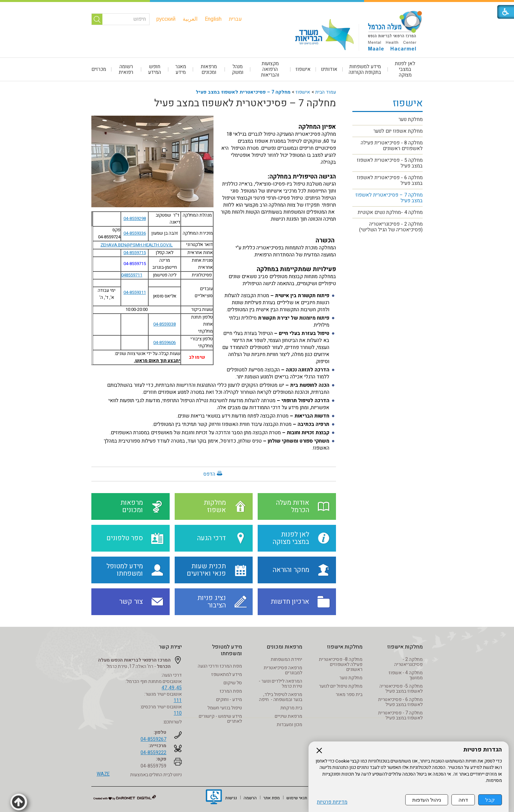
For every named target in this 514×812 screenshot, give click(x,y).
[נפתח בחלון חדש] (214, 798)
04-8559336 (135, 233)
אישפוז (303, 69)
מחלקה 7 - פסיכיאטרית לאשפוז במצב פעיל (400, 715)
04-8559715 (135, 253)
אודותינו (329, 69)
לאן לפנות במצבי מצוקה (405, 69)
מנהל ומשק (238, 69)
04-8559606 (164, 343)
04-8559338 (164, 324)
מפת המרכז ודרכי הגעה (220, 666)
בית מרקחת (291, 708)
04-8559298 (135, 219)
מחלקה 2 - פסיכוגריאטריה (408, 662)
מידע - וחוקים (229, 700)
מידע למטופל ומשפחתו (227, 650)
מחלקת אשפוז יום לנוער (398, 131)
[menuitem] (235, 19)
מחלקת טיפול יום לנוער (341, 686)
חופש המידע (155, 69)
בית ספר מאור (349, 694)
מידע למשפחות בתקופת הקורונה (365, 69)
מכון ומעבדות (289, 725)
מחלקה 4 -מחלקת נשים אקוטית (390, 212)
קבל (490, 800)
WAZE (103, 774)
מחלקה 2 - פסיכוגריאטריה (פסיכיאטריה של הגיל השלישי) (391, 227)
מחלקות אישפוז (405, 647)
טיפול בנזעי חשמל (225, 708)
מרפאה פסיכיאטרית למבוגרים (283, 670)
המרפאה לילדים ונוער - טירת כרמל (280, 684)
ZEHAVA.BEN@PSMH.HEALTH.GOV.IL (137, 245)
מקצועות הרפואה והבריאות (270, 69)
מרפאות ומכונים (209, 69)
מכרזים (99, 69)
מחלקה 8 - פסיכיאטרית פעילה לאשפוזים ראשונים (392, 146)
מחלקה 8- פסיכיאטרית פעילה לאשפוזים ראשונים (341, 664)
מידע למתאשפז (227, 674)
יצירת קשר (170, 647)
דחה (463, 800)
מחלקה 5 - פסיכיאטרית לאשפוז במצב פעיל (390, 163)
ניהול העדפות (427, 800)
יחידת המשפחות (286, 659)
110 (178, 713)
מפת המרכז (231, 691)
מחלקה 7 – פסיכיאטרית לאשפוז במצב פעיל (243, 92)
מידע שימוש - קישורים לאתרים (220, 719)
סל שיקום (233, 683)
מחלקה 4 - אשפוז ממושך (406, 675)
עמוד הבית (326, 92)
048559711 (132, 275)
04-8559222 (153, 753)
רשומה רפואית (126, 69)
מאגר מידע (181, 69)
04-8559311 (135, 293)
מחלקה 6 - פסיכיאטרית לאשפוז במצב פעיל (390, 180)
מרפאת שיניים (288, 716)
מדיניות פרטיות (332, 802)
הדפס (209, 474)
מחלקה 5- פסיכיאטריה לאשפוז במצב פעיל (401, 689)
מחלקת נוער (411, 119)
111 (178, 701)
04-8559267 (153, 739)
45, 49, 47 (172, 688)
